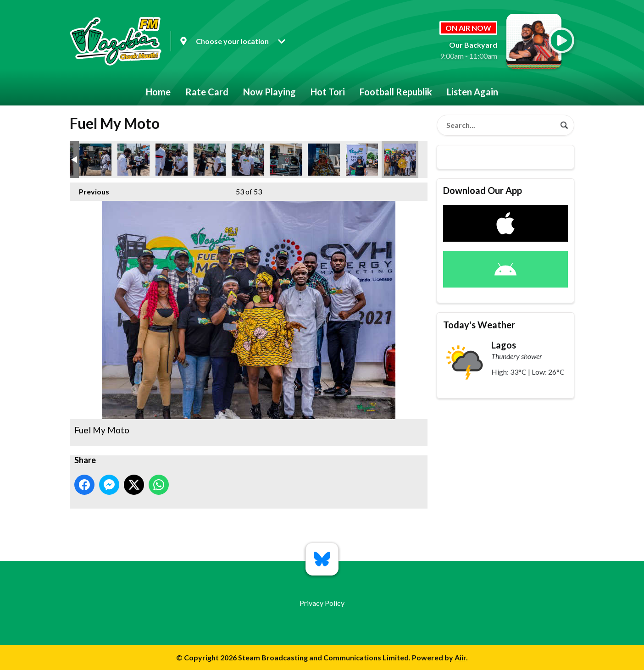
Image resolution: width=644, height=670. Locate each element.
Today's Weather (479, 325)
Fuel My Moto (95, 160)
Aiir (460, 657)
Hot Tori (328, 92)
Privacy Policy (322, 603)
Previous (89, 189)
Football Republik (396, 92)
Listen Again (472, 92)
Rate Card (207, 92)
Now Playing (269, 92)
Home (158, 92)
